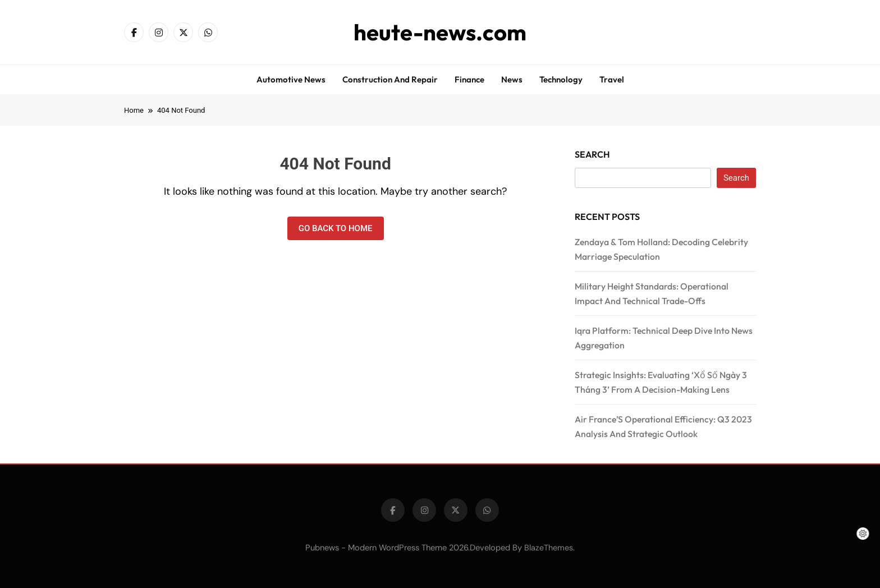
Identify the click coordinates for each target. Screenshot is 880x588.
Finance (469, 79)
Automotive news (291, 79)
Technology (561, 79)
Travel (612, 79)
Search (592, 154)
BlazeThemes (549, 548)
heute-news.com (440, 32)
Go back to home (336, 228)
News (512, 79)
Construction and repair (390, 79)
